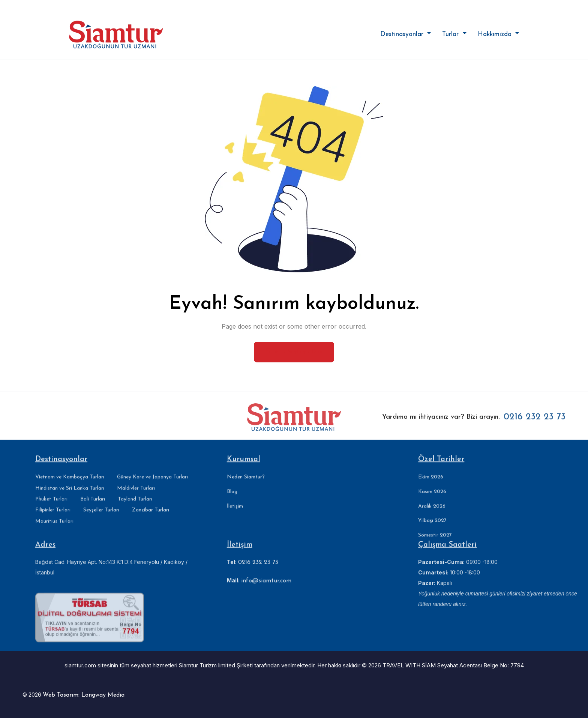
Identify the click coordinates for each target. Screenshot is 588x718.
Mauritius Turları (54, 528)
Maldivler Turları (136, 495)
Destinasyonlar (403, 34)
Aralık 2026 (432, 513)
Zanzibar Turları (151, 517)
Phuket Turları (51, 506)
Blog (232, 498)
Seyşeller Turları (101, 517)
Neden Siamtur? (246, 484)
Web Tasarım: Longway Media (84, 695)
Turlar (451, 34)
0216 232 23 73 (535, 424)
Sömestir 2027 (435, 542)
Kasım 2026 (432, 498)
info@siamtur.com (266, 588)
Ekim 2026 (431, 484)
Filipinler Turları (53, 517)
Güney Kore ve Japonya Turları (152, 484)
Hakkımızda (496, 34)
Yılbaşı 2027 (432, 528)
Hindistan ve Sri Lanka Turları (70, 495)
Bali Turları (93, 506)
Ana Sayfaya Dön (294, 351)
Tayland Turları (135, 506)
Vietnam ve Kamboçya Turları (70, 484)
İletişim (235, 513)
